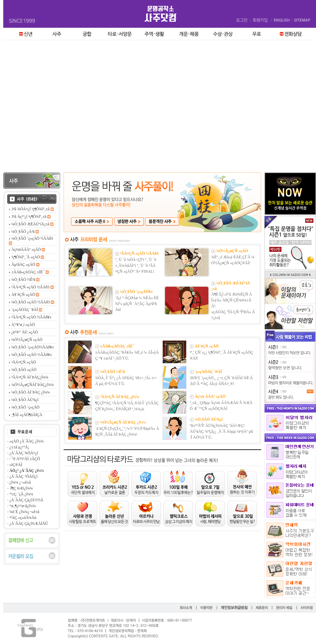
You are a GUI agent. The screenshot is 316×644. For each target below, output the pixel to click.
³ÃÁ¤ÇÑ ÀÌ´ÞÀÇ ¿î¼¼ (120, 397)
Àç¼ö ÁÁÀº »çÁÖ (210, 396)
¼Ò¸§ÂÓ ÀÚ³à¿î (209, 419)
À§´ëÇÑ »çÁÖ (207, 346)
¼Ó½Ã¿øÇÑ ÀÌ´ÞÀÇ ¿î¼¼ (123, 422)
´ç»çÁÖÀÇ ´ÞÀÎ (208, 372)
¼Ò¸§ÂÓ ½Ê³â (113, 372)
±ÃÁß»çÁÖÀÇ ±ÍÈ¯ (117, 346)
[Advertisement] (61, 108)
